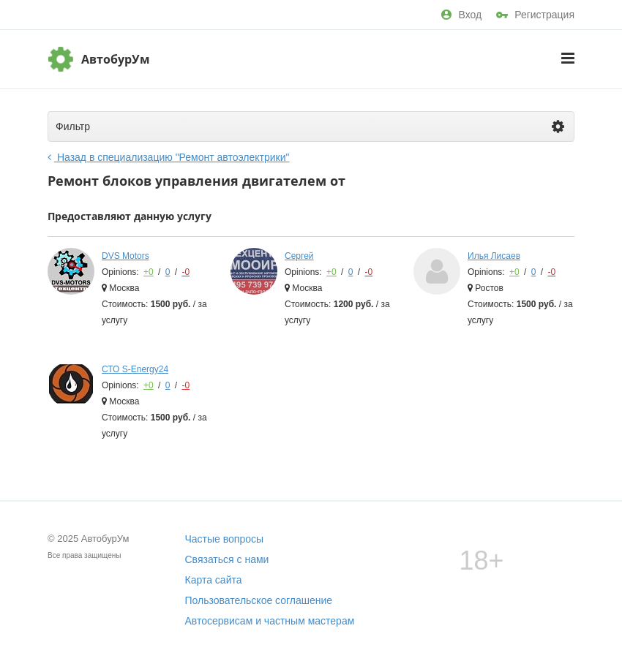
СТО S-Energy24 (135, 369)
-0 (186, 272)
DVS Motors (125, 256)
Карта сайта (214, 580)
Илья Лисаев (494, 256)
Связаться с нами (227, 559)
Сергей (299, 256)
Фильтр (310, 127)
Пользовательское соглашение (259, 600)
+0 (149, 272)
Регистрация (535, 15)
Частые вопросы (225, 539)
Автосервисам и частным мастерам (270, 621)
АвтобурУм (116, 59)
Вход (461, 15)
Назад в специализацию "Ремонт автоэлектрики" (169, 157)
